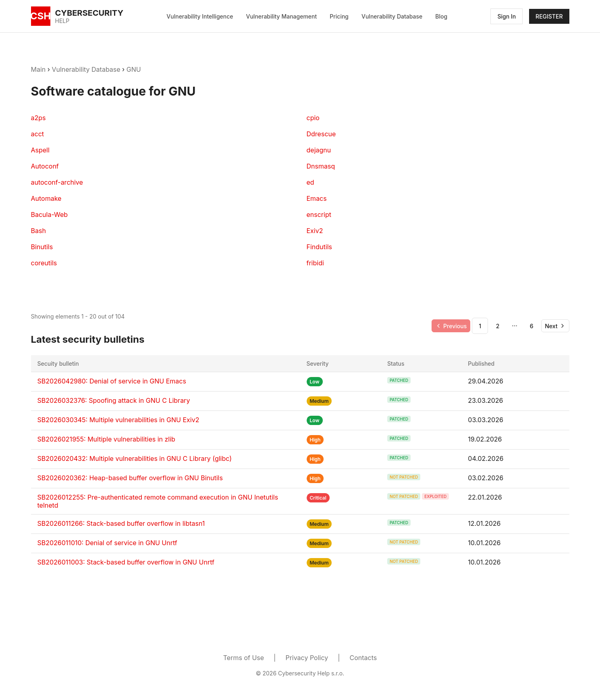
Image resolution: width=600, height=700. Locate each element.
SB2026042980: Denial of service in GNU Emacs (112, 381)
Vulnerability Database (392, 16)
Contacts (363, 658)
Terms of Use (244, 658)
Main (38, 69)
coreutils (44, 263)
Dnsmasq (321, 166)
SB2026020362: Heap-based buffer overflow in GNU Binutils (130, 478)
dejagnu (319, 150)
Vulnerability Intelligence (200, 16)
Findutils (319, 247)
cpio (313, 118)
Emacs (317, 198)
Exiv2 (315, 231)
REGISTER (549, 16)
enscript (319, 215)
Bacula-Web (50, 215)
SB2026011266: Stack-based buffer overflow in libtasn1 (121, 523)
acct (38, 134)
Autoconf (45, 166)
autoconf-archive (57, 182)
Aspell (40, 150)
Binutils (42, 247)
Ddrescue (321, 134)
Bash (38, 231)
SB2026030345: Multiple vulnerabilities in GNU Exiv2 (118, 420)
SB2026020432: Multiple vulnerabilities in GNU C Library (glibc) (135, 458)
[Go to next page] (555, 326)
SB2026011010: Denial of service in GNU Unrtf (107, 543)
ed (310, 182)
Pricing (339, 16)
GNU (134, 69)
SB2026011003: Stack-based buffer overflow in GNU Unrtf (126, 562)
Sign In (507, 16)
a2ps (38, 118)
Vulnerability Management (282, 16)
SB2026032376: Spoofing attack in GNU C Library (114, 400)
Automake (46, 198)
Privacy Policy (307, 658)
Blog (441, 16)
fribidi (315, 263)
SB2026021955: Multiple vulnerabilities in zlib (106, 439)
